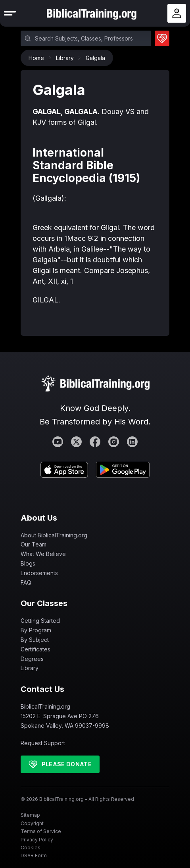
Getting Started (40, 621)
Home (38, 58)
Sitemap (30, 815)
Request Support (43, 743)
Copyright (32, 823)
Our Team (34, 544)
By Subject (35, 640)
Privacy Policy (37, 840)
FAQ (26, 582)
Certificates (36, 649)
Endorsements (39, 573)
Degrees (32, 659)
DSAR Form (34, 855)
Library (67, 58)
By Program (36, 630)
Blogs (28, 563)
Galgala (95, 58)
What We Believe (43, 554)
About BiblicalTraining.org (54, 535)
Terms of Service (41, 831)
